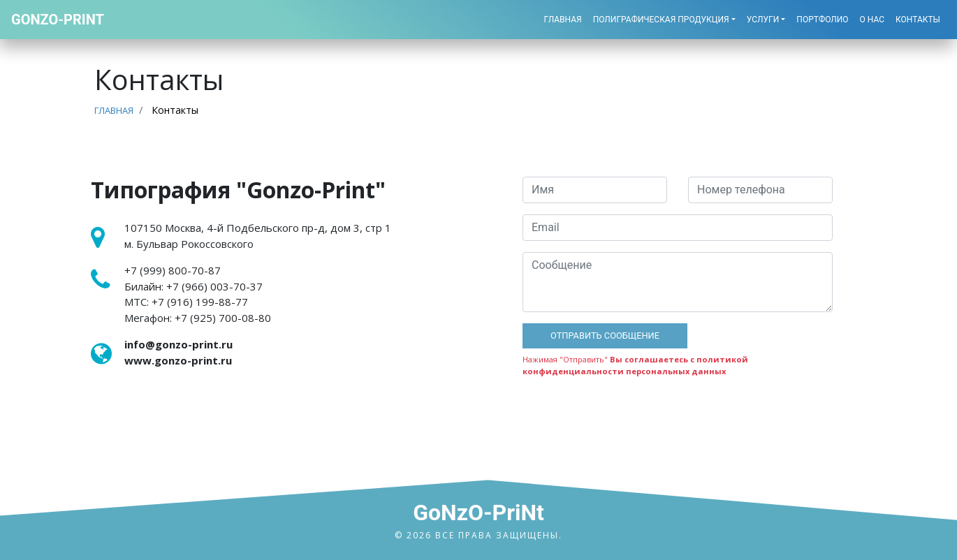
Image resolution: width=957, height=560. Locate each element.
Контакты (918, 20)
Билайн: (193, 286)
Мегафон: (198, 318)
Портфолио (822, 20)
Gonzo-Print (58, 20)
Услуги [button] (763, 20)
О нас (872, 20)
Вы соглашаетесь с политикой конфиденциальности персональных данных (635, 365)
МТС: (186, 302)
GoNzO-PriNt (478, 513)
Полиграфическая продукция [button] (661, 20)
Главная (563, 20)
